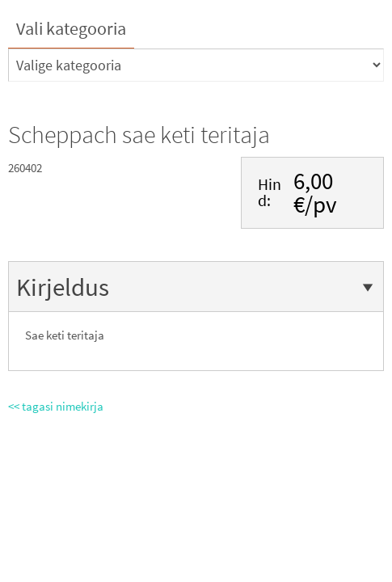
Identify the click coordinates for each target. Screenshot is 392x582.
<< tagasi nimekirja (56, 406)
